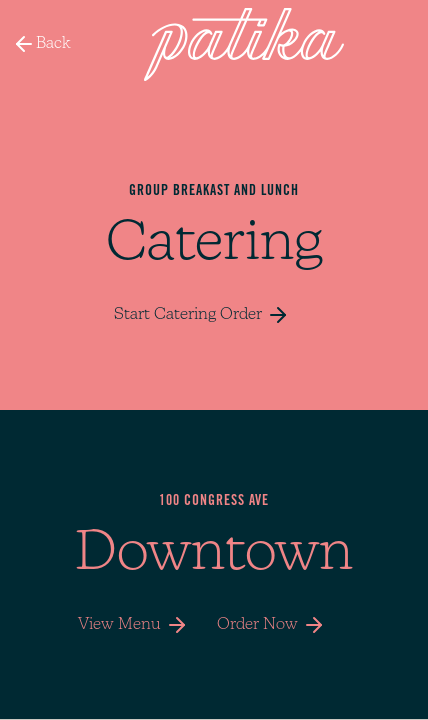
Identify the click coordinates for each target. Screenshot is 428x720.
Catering (214, 245)
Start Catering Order (202, 315)
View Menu (135, 625)
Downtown (214, 555)
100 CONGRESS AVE (214, 502)
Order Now (271, 625)
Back (41, 44)
